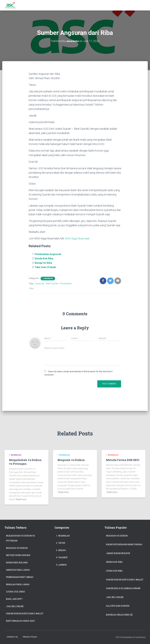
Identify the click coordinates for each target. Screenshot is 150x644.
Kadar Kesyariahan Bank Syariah (124, 544)
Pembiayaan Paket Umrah (20, 577)
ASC (118, 637)
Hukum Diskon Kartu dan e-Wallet (25, 614)
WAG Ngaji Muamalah (78, 238)
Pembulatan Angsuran (48, 254)
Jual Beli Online (15, 606)
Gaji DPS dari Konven (118, 606)
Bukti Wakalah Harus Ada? (21, 621)
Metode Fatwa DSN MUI (123, 460)
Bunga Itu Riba (44, 263)
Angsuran (40, 283)
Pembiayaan (66, 283)
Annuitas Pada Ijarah (18, 570)
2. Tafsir (61, 543)
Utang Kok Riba (114, 571)
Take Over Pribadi (46, 267)
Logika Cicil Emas (15, 592)
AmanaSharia (139, 637)
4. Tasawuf (62, 558)
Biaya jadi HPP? (14, 599)
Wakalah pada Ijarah (18, 584)
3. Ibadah (61, 550)
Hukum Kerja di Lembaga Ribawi (123, 588)
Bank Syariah (52, 283)
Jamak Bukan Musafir (118, 553)
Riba (32, 288)
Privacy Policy (30, 637)
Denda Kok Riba (44, 258)
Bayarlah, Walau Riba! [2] (119, 615)
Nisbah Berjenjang (17, 563)
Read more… (22, 499)
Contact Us (12, 637)
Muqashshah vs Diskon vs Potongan (25, 462)
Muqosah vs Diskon (71, 460)
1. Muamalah (48, 278)
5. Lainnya (61, 565)
